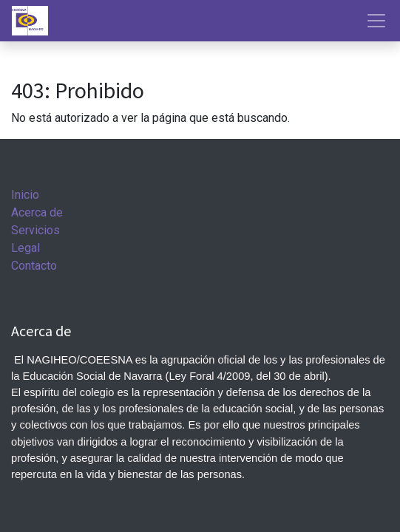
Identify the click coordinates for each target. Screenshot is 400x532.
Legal (26, 248)
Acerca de (37, 212)
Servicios (35, 230)
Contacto (34, 266)
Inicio (25, 195)
